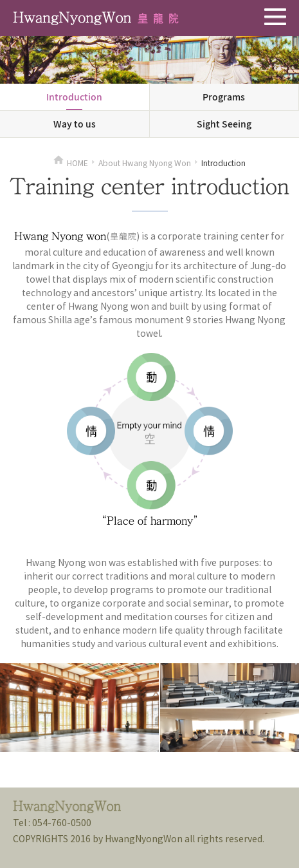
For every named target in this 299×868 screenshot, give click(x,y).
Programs (224, 97)
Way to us (75, 124)
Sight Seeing (224, 124)
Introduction (74, 97)
